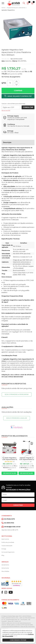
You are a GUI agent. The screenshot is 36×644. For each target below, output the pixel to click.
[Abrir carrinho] (32, 3)
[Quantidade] (10, 83)
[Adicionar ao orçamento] (18, 96)
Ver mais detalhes (10, 473)
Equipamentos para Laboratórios (16, 8)
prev (3, 458)
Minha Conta (5, 568)
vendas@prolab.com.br (12, 527)
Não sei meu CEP (6, 110)
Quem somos (5, 539)
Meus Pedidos (5, 571)
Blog (3, 555)
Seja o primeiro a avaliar (17, 418)
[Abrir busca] (24, 3)
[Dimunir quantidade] (17, 81)
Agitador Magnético (8, 10)
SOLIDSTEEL (22, 61)
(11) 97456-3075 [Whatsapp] (9, 519)
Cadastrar (18, 505)
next (33, 458)
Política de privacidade (8, 542)
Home (3, 8)
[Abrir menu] (3, 3)
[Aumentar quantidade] (17, 85)
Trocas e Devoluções (7, 546)
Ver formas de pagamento (11, 77)
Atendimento (5, 565)
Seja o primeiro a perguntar (17, 394)
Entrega (4, 549)
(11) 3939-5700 (9, 523)
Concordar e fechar (18, 640)
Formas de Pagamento (8, 552)
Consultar (28, 107)
